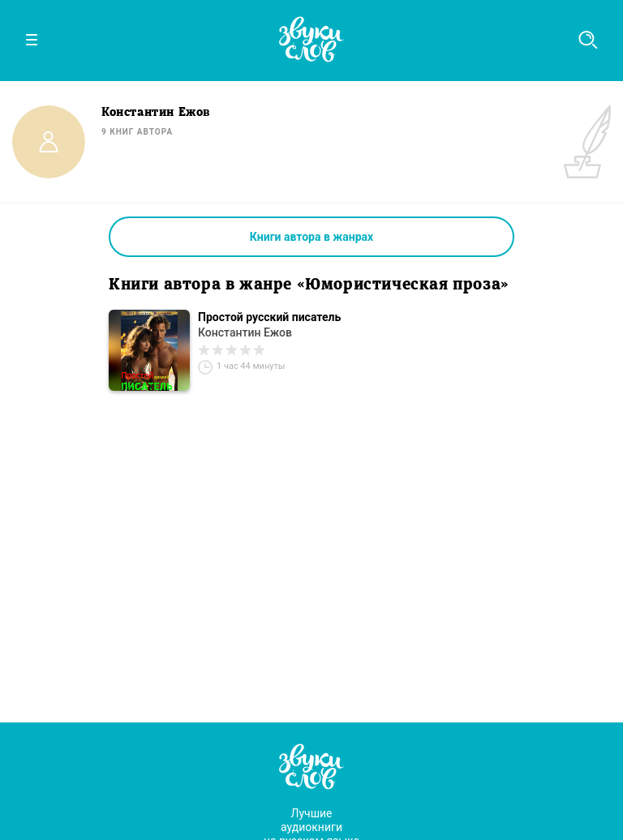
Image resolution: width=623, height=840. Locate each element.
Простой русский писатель (269, 317)
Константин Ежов (245, 332)
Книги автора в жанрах (311, 237)
